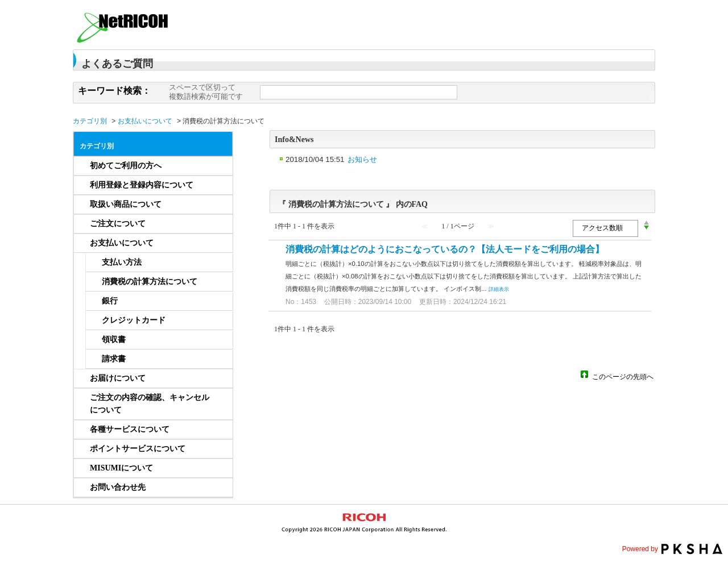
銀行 (110, 301)
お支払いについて (145, 121)
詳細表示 (499, 289)
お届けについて (118, 378)
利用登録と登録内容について (142, 185)
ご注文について (118, 224)
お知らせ (362, 159)
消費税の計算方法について (150, 282)
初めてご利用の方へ (126, 166)
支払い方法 (122, 262)
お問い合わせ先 (118, 487)
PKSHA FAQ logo (692, 549)
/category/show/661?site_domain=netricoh (218, 430)
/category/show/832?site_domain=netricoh (218, 488)
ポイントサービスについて (138, 449)
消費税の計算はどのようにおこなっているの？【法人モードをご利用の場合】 (445, 249)
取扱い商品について (126, 204)
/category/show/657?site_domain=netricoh (218, 243)
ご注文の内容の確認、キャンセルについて (150, 404)
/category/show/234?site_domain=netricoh (218, 205)
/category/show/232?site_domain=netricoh (218, 166)
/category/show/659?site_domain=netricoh (218, 404)
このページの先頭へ (623, 376)
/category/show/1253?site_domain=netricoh (218, 468)
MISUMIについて (121, 468)
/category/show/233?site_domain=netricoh (218, 185)
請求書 (114, 359)
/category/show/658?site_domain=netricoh (218, 378)
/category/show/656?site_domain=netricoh (218, 224)
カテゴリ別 (90, 121)
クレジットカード (134, 320)
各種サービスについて (130, 429)
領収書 (114, 340)
